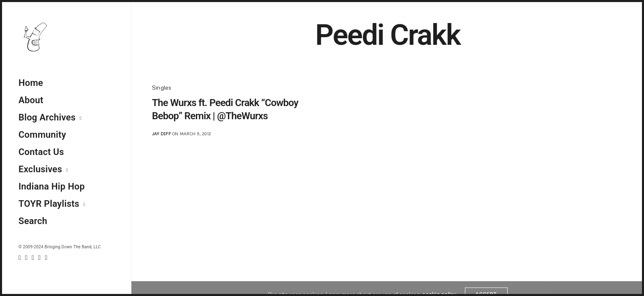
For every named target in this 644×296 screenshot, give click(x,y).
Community (42, 135)
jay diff (161, 134)
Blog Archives (47, 117)
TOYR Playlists (49, 204)
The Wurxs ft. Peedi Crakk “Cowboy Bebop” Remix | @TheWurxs (225, 109)
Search (33, 221)
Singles (162, 87)
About (31, 100)
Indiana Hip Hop (52, 186)
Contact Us (41, 152)
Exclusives (40, 169)
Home (31, 83)
